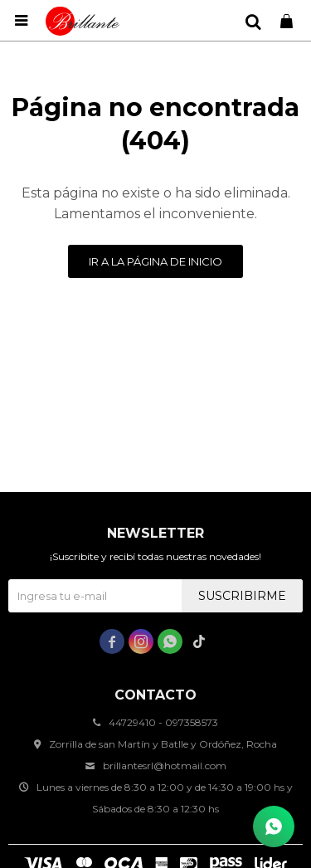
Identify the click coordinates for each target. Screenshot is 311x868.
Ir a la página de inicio (155, 261)
